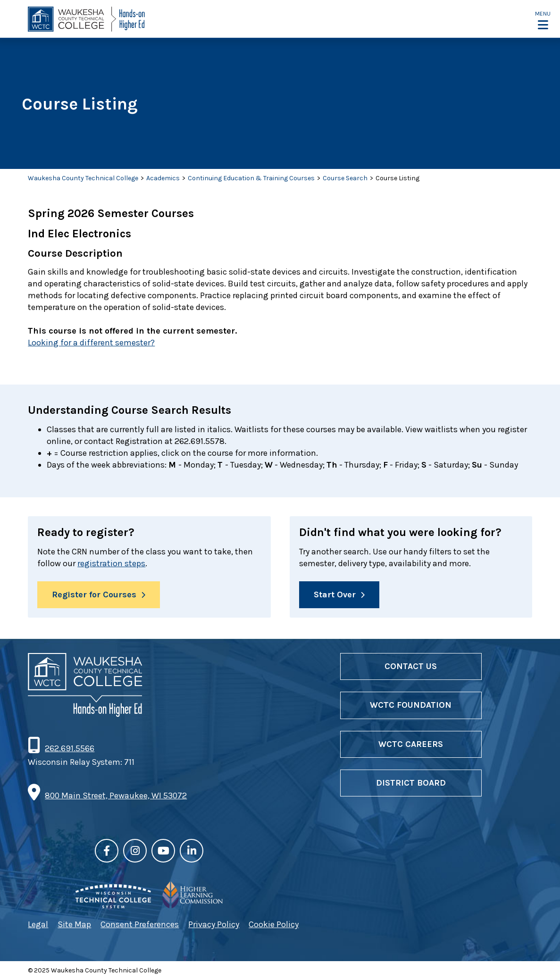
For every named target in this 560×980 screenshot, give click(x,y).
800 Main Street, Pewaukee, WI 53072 (116, 796)
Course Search (345, 178)
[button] (543, 20)
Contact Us (411, 666)
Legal (38, 924)
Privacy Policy (214, 924)
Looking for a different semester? (91, 343)
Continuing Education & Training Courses (251, 178)
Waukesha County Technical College (83, 178)
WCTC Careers (411, 744)
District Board (411, 783)
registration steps (111, 563)
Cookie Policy (274, 924)
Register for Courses (94, 595)
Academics (163, 178)
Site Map (74, 924)
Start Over (335, 595)
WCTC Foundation (411, 705)
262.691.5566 (69, 749)
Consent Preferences (140, 924)
